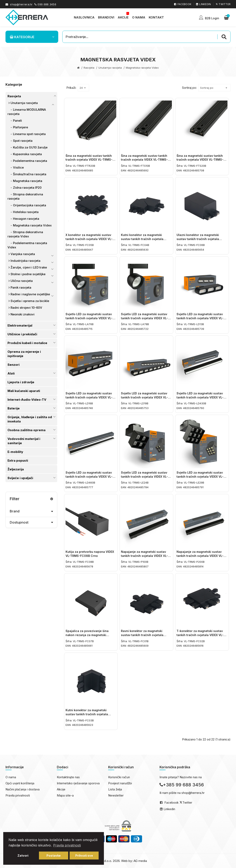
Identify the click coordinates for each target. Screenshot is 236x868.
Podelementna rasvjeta (30, 161)
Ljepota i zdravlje (21, 382)
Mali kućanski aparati (24, 391)
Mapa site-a (65, 795)
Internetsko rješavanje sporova (78, 783)
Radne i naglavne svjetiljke (30, 294)
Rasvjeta (89, 68)
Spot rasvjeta (23, 141)
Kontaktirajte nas (68, 777)
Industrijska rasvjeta (25, 261)
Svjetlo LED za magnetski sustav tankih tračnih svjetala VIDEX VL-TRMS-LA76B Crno (89, 318)
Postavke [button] (54, 856)
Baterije (14, 408)
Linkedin (169, 809)
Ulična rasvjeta (22, 281)
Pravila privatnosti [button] (67, 845)
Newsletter (116, 795)
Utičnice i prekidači (22, 334)
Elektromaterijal (20, 325)
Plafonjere (20, 127)
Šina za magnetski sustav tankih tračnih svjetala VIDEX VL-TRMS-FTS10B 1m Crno (144, 160)
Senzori (13, 365)
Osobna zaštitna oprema (26, 430)
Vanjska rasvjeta (23, 254)
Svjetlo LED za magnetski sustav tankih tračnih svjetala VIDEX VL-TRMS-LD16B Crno (89, 397)
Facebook (171, 803)
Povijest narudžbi (120, 783)
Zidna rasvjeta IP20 (27, 188)
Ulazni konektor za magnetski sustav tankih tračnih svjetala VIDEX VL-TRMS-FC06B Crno (198, 239)
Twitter (187, 803)
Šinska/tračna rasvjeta (30, 174)
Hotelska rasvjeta (26, 212)
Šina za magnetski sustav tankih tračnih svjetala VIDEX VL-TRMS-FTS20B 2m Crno (200, 160)
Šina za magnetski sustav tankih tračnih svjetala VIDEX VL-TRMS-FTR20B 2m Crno (89, 160)
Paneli (17, 121)
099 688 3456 (47, 4)
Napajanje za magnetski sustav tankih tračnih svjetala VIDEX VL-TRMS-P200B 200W (200, 556)
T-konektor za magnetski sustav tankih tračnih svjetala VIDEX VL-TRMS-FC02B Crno (200, 635)
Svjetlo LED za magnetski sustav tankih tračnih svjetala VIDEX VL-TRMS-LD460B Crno (89, 476)
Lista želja (115, 789)
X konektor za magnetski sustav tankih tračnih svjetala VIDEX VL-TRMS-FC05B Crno (89, 239)
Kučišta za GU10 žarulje (30, 147)
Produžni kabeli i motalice (27, 343)
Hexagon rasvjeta (26, 219)
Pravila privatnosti (18, 795)
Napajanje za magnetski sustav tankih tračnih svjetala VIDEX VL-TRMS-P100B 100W (144, 556)
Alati (11, 373)
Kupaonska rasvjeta (27, 154)
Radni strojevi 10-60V (26, 308)
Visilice (18, 167)
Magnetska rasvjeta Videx (32, 225)
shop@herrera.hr (21, 4)
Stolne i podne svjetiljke (28, 274)
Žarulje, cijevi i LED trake (29, 267)
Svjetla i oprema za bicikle (30, 301)
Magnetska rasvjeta (28, 181)
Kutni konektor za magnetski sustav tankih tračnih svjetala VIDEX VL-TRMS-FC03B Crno (87, 714)
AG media (140, 861)
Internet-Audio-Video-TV (27, 400)
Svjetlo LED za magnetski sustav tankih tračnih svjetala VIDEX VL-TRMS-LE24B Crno (144, 476)
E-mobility (15, 452)
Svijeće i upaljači (20, 478)
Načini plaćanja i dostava (23, 789)
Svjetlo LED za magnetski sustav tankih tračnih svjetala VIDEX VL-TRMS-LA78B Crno (144, 318)
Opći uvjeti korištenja (20, 783)
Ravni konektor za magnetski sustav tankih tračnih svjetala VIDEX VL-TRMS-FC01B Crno (142, 635)
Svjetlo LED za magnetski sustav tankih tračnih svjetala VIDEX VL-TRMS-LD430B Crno (200, 397)
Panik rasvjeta (21, 287)
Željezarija (16, 469)
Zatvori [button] (23, 856)
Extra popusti (18, 461)
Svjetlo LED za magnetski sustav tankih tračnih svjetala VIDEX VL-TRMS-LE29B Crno (200, 476)
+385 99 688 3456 (182, 785)
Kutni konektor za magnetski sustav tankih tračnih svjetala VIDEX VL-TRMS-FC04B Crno (142, 239)
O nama (11, 777)
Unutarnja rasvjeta (110, 68)
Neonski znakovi (23, 314)
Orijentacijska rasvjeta (30, 205)
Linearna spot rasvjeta (29, 134)
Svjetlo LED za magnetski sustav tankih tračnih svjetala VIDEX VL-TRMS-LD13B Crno (200, 318)
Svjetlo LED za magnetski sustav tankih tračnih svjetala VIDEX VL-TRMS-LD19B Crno (144, 397)
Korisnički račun (119, 777)
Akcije (61, 789)
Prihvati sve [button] (84, 856)
